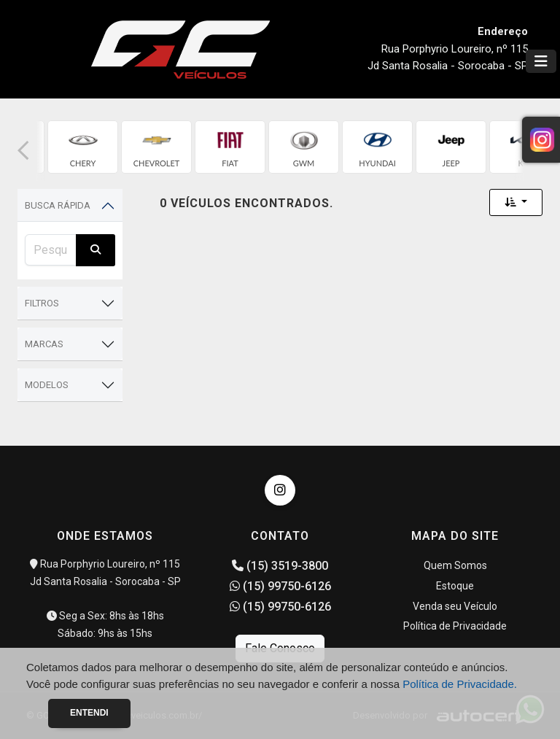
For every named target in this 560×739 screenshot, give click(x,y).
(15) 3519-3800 (280, 566)
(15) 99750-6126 (280, 586)
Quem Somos (455, 565)
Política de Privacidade (455, 626)
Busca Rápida (58, 205)
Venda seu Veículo (455, 606)
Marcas (44, 344)
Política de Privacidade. (460, 684)
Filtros (42, 303)
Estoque (455, 586)
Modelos (47, 385)
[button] (23, 151)
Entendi (89, 713)
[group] (83, 147)
